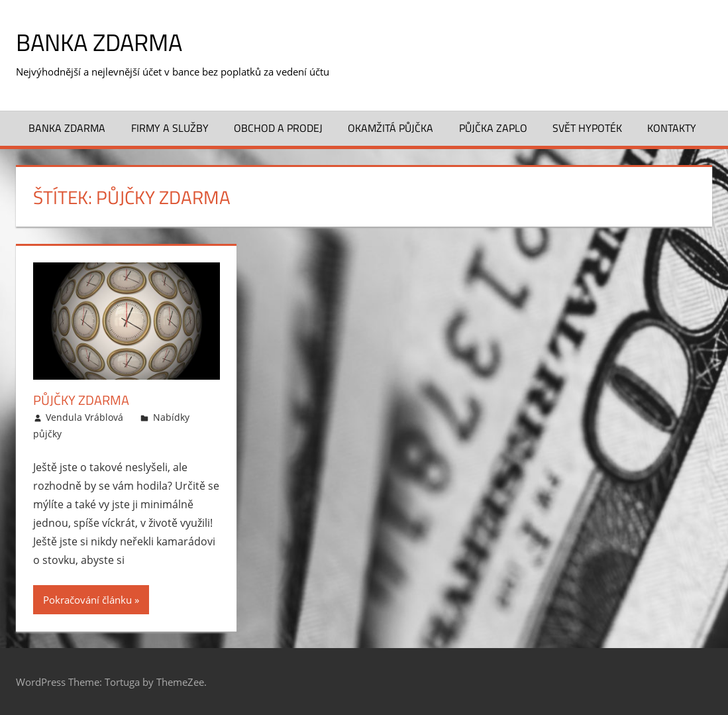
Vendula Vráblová (84, 417)
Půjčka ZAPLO (493, 128)
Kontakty (672, 128)
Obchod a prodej (278, 128)
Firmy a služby (170, 128)
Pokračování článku (87, 600)
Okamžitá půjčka (390, 128)
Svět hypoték (587, 128)
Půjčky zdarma (81, 400)
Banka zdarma (99, 42)
